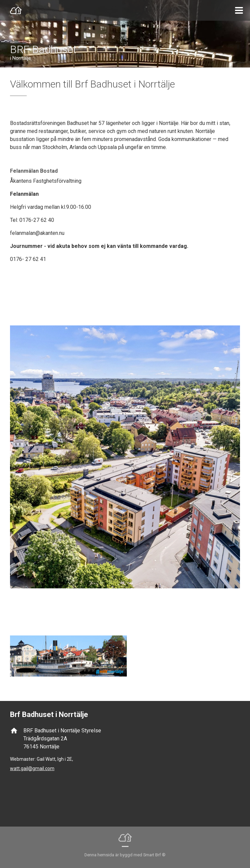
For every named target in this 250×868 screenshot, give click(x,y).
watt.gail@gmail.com (32, 768)
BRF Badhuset (43, 49)
